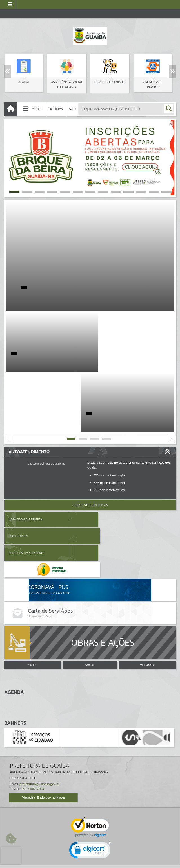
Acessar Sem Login (90, 444)
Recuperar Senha (55, 403)
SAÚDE (33, 573)
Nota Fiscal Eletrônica (25, 459)
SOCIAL (90, 573)
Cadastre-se (35, 403)
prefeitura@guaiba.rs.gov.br (39, 691)
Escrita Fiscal (105, 459)
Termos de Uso (90, 858)
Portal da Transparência (27, 475)
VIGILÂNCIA (147, 573)
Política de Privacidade (90, 862)
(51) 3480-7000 (34, 696)
